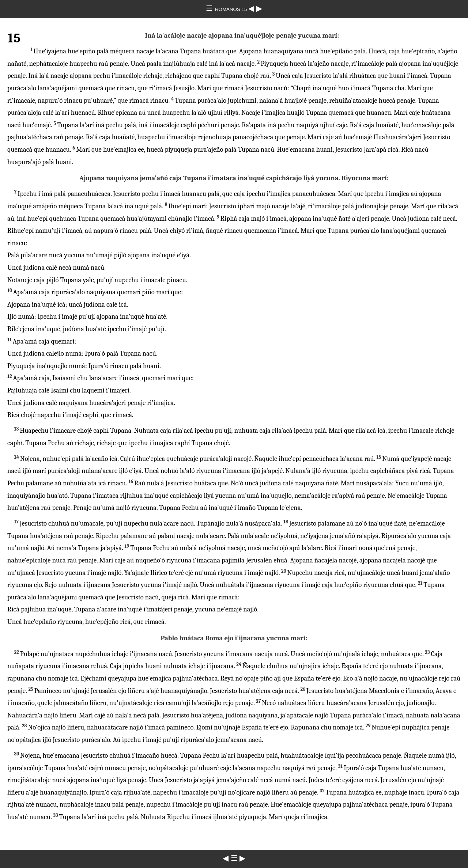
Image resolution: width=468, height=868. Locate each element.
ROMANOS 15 (232, 9)
